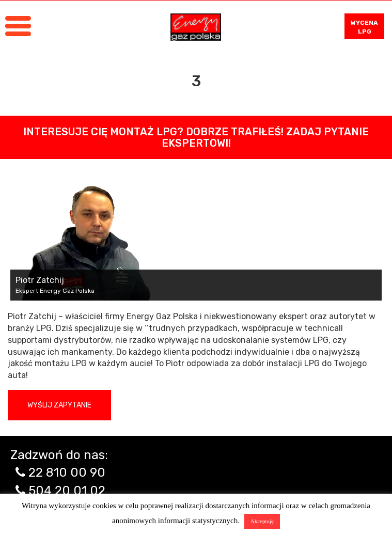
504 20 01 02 (67, 491)
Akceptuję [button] (262, 521)
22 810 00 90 (67, 473)
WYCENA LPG (364, 27)
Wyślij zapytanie (59, 405)
